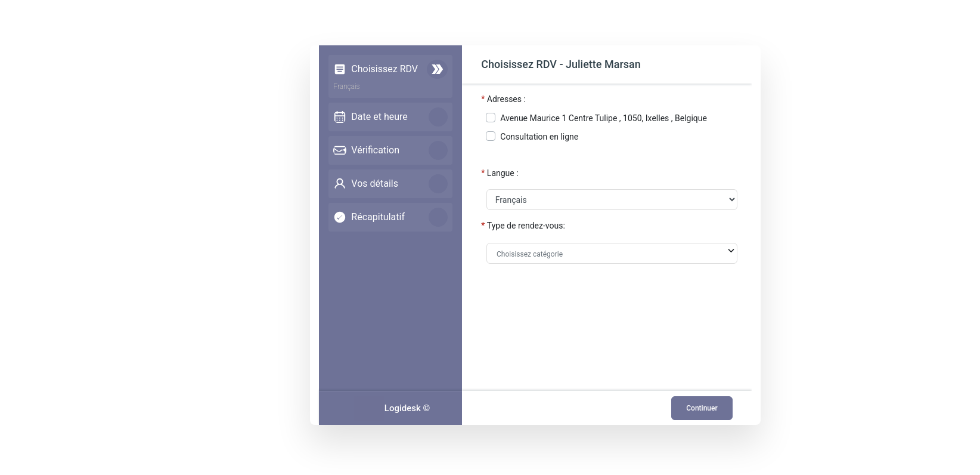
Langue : (505, 173)
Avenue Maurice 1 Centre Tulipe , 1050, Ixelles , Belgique (605, 118)
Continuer (700, 408)
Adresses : (508, 99)
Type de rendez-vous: (528, 226)
